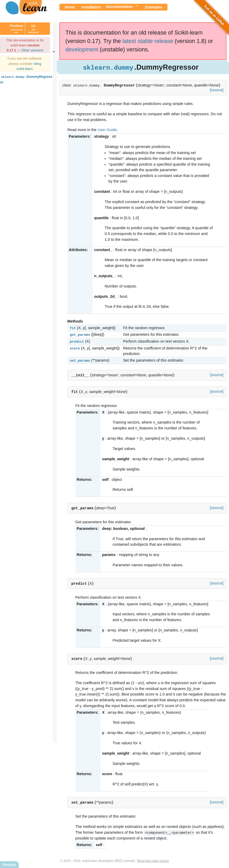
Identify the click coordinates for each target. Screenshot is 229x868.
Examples (154, 7)
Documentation (119, 7)
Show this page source (153, 860)
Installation (91, 7)
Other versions (32, 50)
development (82, 49)
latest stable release (148, 41)
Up (33, 29)
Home (70, 7)
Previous (17, 29)
